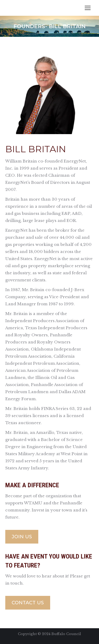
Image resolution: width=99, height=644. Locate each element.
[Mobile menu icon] (88, 8)
